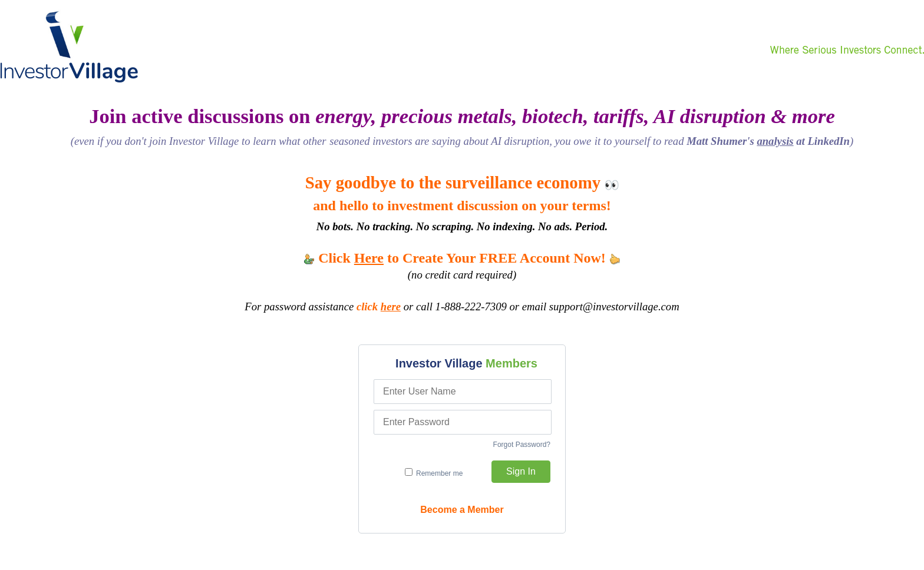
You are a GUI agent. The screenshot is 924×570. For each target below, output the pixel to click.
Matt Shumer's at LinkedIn (768, 141)
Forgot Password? (522, 445)
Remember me (434, 473)
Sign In (521, 471)
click (379, 306)
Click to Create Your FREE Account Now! (462, 258)
